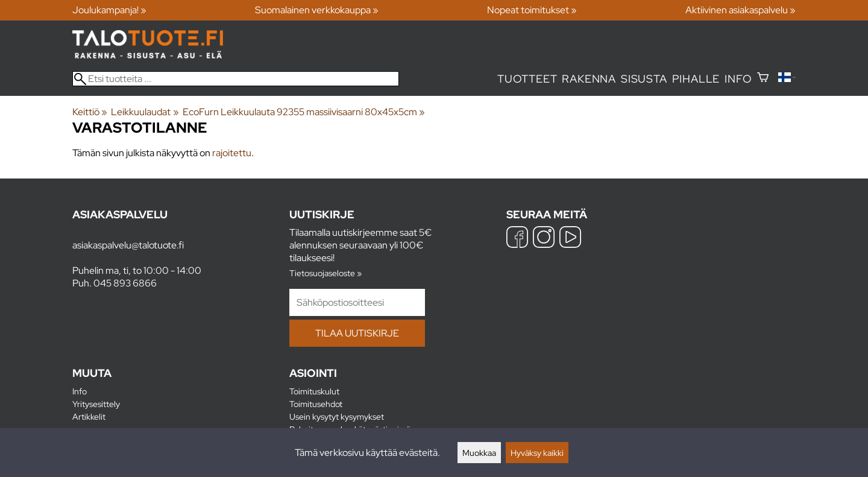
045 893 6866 (125, 283)
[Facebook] (517, 238)
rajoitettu (232, 153)
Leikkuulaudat (145, 112)
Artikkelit (89, 416)
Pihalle (696, 79)
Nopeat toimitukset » (532, 10)
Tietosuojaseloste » (325, 273)
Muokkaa (479, 453)
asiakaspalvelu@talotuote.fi (128, 245)
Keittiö (90, 112)
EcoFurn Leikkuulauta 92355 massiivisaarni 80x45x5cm (304, 112)
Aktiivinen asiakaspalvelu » (741, 10)
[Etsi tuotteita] (236, 79)
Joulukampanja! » (109, 10)
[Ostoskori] (763, 79)
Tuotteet (527, 79)
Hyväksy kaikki (537, 453)
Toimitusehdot (316, 404)
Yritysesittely (96, 404)
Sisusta (644, 79)
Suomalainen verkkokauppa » (317, 10)
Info (738, 79)
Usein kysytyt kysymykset (337, 416)
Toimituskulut (314, 391)
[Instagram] (544, 238)
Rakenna (589, 79)
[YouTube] (570, 238)
